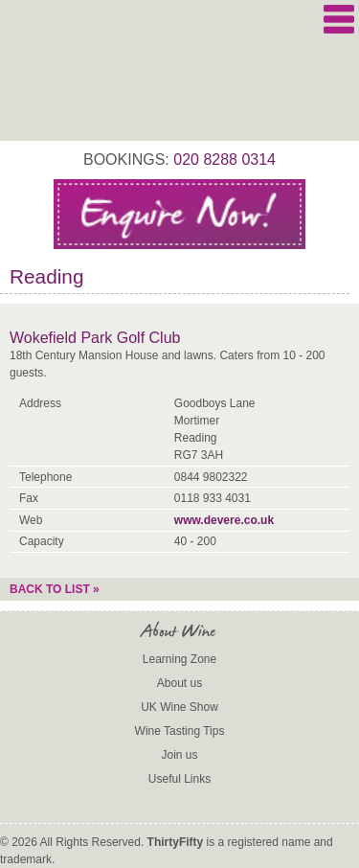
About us (179, 683)
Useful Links (179, 779)
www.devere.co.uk (224, 520)
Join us (179, 755)
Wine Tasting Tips (180, 731)
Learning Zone (179, 659)
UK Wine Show (179, 707)
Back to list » (55, 589)
